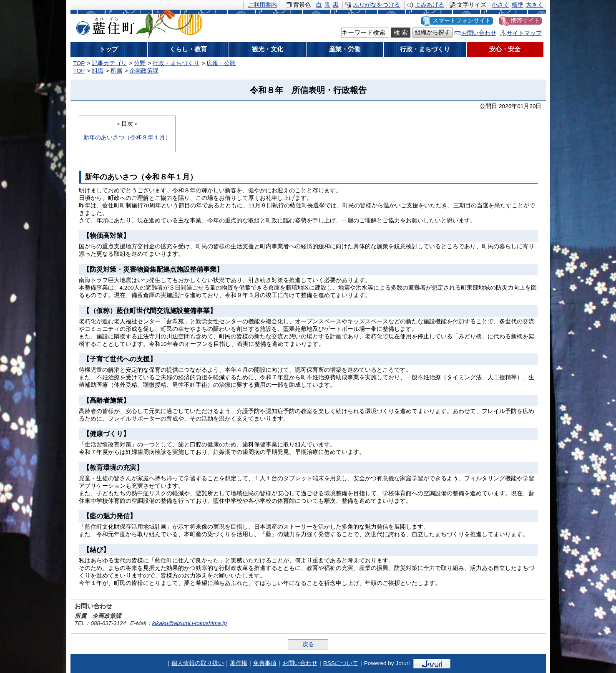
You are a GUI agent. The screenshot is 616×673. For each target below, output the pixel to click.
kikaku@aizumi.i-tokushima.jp (190, 623)
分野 (140, 63)
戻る (308, 644)
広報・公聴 (221, 63)
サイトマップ (524, 33)
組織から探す (432, 32)
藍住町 (104, 25)
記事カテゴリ (109, 63)
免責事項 (265, 663)
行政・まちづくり (176, 63)
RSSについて (341, 663)
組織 (98, 71)
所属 (116, 71)
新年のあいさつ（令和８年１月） (127, 137)
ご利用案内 (262, 5)
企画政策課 (144, 71)
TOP (79, 63)
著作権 (239, 663)
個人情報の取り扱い (198, 663)
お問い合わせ (479, 33)
